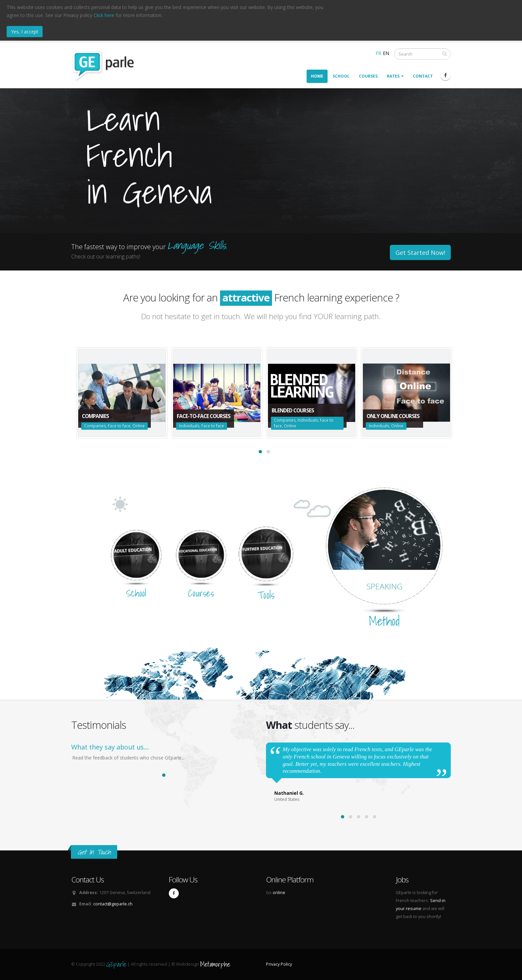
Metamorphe (215, 964)
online (279, 893)
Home (317, 76)
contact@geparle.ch (113, 904)
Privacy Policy (279, 964)
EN (386, 53)
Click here (104, 15)
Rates (395, 76)
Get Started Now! (420, 252)
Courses (368, 76)
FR (378, 53)
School (341, 76)
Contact (423, 76)
